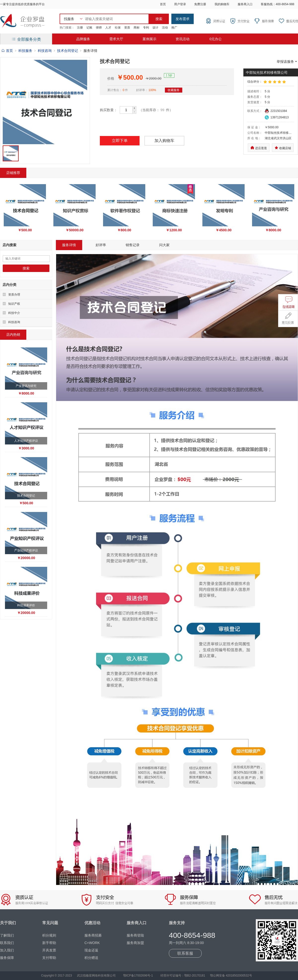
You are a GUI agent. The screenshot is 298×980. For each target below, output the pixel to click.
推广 (174, 28)
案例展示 (149, 39)
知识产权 (14, 304)
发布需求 (183, 19)
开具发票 (49, 950)
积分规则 (49, 935)
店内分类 (9, 285)
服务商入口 (245, 4)
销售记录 (133, 245)
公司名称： (255, 133)
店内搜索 (9, 245)
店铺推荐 (13, 173)
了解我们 (7, 935)
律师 (99, 28)
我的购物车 (222, 4)
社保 (118, 28)
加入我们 (7, 950)
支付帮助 (49, 958)
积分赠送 (91, 958)
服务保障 (7, 958)
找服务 (69, 19)
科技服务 (25, 51)
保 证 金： (254, 127)
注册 (80, 28)
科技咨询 (45, 51)
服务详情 (69, 245)
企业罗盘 (22, 21)
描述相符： (255, 91)
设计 (155, 28)
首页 (163, 4)
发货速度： (255, 102)
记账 (89, 28)
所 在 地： (254, 138)
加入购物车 (164, 141)
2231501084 (279, 111)
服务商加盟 (135, 943)
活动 (165, 28)
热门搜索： (67, 28)
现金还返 (91, 950)
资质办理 (14, 295)
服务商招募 (93, 935)
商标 (137, 28)
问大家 (164, 245)
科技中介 (14, 313)
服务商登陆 (135, 935)
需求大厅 (116, 39)
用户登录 (180, 4)
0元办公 (216, 39)
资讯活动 (183, 39)
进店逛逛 (259, 148)
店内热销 (13, 335)
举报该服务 (287, 62)
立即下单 (120, 141)
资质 (127, 28)
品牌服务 (83, 39)
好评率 (101, 245)
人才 (108, 28)
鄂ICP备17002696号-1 (138, 976)
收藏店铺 (283, 148)
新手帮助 (49, 943)
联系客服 (185, 953)
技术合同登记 (68, 51)
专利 (146, 28)
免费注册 (200, 4)
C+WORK (92, 943)
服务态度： (255, 97)
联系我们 (7, 943)
